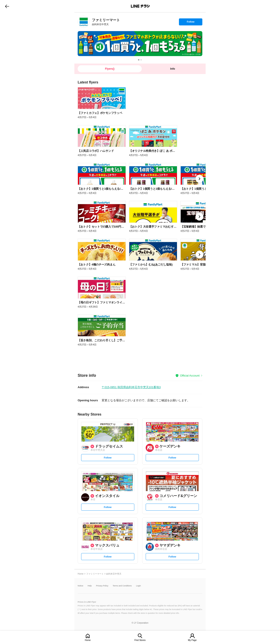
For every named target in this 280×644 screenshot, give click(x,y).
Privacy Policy (102, 586)
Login (138, 586)
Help (90, 586)
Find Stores (140, 640)
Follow (191, 23)
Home (88, 640)
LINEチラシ (140, 6)
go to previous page (7, 6)
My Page (192, 640)
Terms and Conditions (122, 586)
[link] (84, 22)
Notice (80, 586)
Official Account (190, 376)
